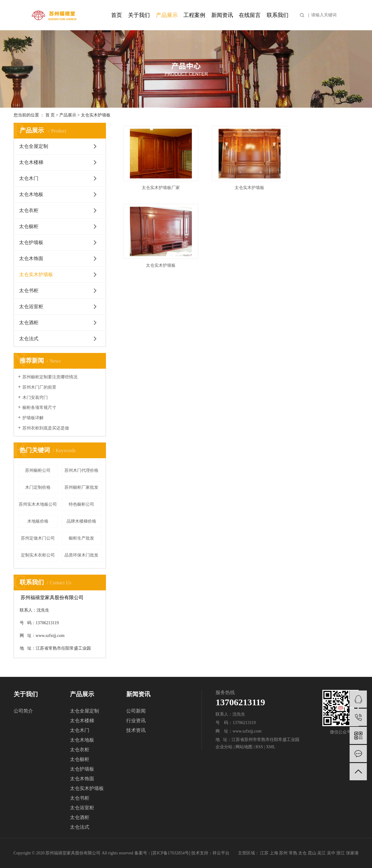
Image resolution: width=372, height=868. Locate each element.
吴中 (331, 853)
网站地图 (244, 747)
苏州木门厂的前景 (39, 387)
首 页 (50, 115)
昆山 (312, 853)
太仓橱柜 (29, 226)
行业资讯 (136, 721)
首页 (117, 15)
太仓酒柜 (29, 323)
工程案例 (194, 15)
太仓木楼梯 (31, 162)
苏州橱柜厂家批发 (81, 487)
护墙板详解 (33, 418)
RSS (259, 747)
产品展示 (167, 15)
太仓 (302, 853)
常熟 (293, 853)
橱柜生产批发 (81, 538)
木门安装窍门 (35, 398)
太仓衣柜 (29, 210)
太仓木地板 (31, 194)
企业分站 (224, 747)
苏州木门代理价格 (81, 470)
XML (271, 747)
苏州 (283, 853)
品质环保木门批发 (81, 555)
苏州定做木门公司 (38, 538)
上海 (274, 853)
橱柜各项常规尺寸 (39, 408)
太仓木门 (29, 178)
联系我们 (278, 15)
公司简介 (23, 711)
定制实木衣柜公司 (38, 555)
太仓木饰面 (31, 258)
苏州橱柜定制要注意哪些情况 (50, 377)
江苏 (264, 853)
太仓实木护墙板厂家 (157, 183)
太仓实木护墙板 (96, 115)
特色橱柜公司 (81, 504)
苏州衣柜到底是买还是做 (46, 428)
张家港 (352, 853)
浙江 (341, 853)
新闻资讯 (222, 15)
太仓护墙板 (31, 242)
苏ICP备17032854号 (171, 853)
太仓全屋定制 (34, 146)
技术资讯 (136, 730)
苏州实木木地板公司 (38, 504)
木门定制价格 (38, 487)
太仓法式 (29, 339)
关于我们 (139, 15)
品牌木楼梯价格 (81, 521)
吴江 (321, 853)
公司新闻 (136, 711)
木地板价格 (38, 521)
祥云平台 (221, 853)
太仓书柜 (29, 290)
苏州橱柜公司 (38, 470)
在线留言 (250, 15)
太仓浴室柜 (31, 307)
